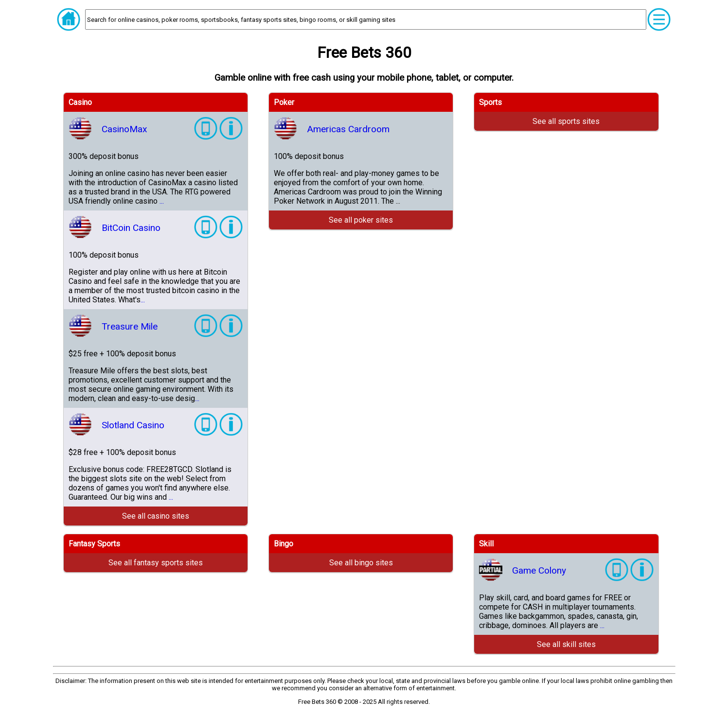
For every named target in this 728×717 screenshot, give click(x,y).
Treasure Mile (130, 326)
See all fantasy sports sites (156, 563)
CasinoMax (124, 129)
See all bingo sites (361, 563)
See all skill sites (566, 644)
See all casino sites (156, 516)
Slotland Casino (133, 425)
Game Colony (539, 570)
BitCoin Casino (131, 228)
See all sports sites (566, 121)
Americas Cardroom (348, 129)
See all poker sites (361, 220)
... (162, 201)
